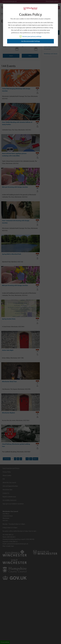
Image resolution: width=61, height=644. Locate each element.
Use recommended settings (30, 41)
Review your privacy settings (30, 36)
